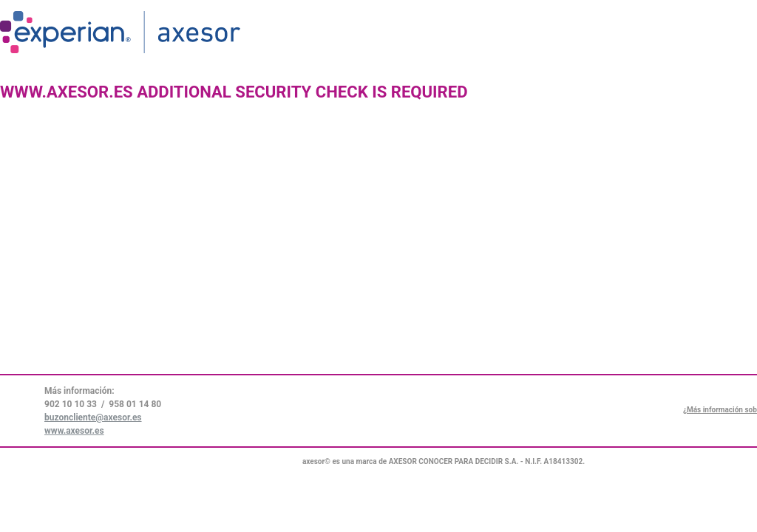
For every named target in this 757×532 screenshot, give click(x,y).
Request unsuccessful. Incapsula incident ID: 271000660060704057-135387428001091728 (378, 266)
